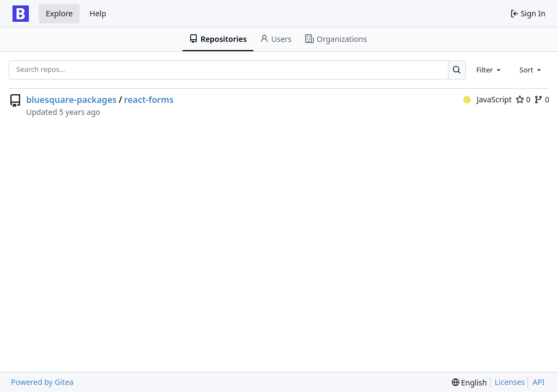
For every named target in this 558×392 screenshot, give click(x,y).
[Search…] (457, 70)
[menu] (469, 382)
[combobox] (489, 70)
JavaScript (487, 99)
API (538, 382)
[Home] (21, 14)
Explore (59, 13)
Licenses (510, 382)
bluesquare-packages (71, 100)
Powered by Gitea (42, 382)
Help (98, 13)
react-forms (149, 100)
